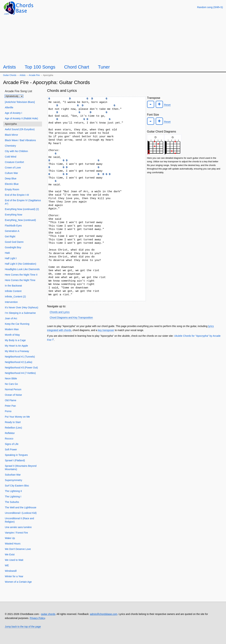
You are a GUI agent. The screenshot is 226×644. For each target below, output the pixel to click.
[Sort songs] (14, 96)
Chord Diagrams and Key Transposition (71, 318)
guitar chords (48, 614)
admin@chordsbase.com (104, 614)
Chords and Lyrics (60, 312)
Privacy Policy (37, 618)
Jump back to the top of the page (23, 627)
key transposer (106, 330)
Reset (167, 105)
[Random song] (210, 7)
